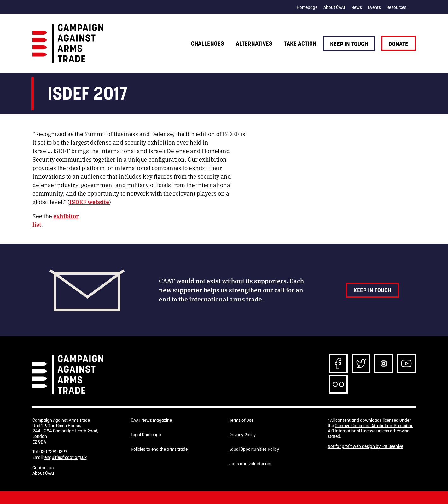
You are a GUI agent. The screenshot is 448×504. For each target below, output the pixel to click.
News (357, 7)
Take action (300, 43)
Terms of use (241, 420)
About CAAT (335, 7)
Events (374, 7)
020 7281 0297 (53, 452)
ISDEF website (89, 202)
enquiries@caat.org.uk (66, 457)
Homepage (307, 7)
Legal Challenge (146, 435)
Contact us (43, 468)
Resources (396, 7)
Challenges (207, 43)
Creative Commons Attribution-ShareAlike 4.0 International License (370, 428)
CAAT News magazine (151, 420)
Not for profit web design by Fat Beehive (365, 446)
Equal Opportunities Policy (254, 449)
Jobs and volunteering (251, 464)
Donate (398, 44)
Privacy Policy (242, 435)
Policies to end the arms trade (159, 449)
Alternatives (254, 43)
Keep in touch (349, 44)
